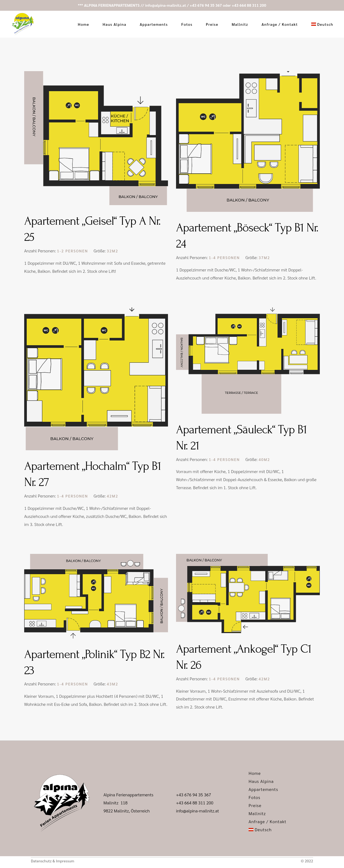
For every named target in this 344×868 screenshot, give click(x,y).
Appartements (263, 789)
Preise (255, 805)
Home (255, 773)
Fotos (255, 797)
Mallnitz (257, 813)
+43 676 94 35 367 (206, 5)
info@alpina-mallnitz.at (166, 5)
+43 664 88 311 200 (249, 5)
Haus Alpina (261, 781)
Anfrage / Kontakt (268, 821)
